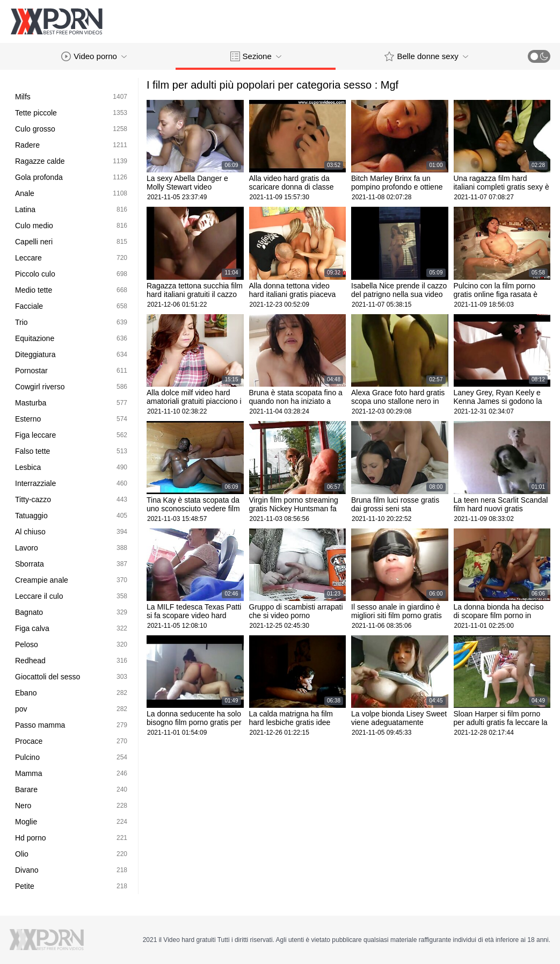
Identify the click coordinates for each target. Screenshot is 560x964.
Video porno (94, 56)
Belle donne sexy (426, 56)
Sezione (256, 56)
